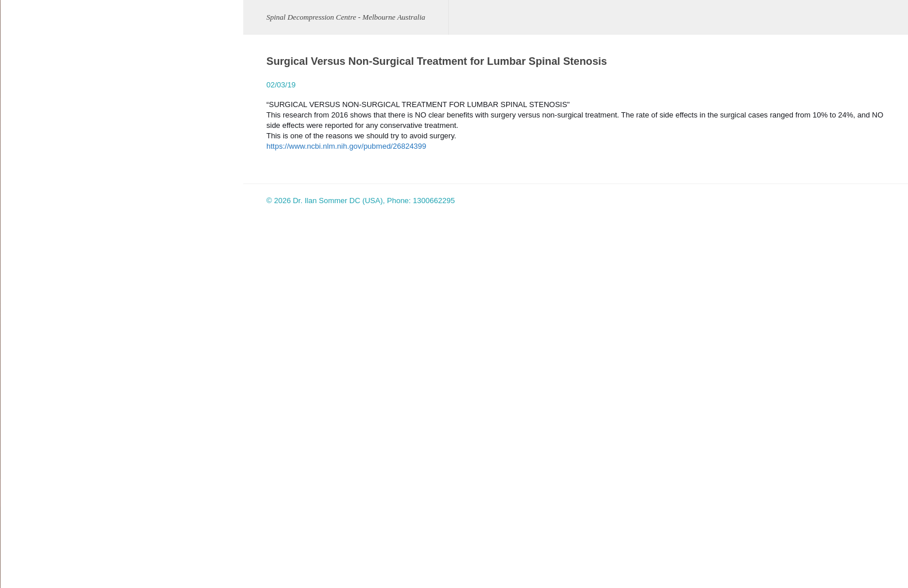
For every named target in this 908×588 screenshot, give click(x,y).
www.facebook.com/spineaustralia (180, 441)
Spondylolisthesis (41, 275)
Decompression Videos (50, 411)
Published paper (39, 466)
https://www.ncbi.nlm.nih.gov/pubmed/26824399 (341, 146)
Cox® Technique (39, 357)
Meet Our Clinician (43, 139)
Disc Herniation (37, 194)
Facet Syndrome (39, 302)
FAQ (19, 438)
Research (28, 493)
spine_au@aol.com (150, 408)
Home (22, 112)
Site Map (26, 574)
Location (26, 520)
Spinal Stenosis (38, 248)
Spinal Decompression (49, 384)
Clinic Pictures (35, 330)
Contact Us (30, 547)
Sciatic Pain (31, 221)
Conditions (29, 166)
